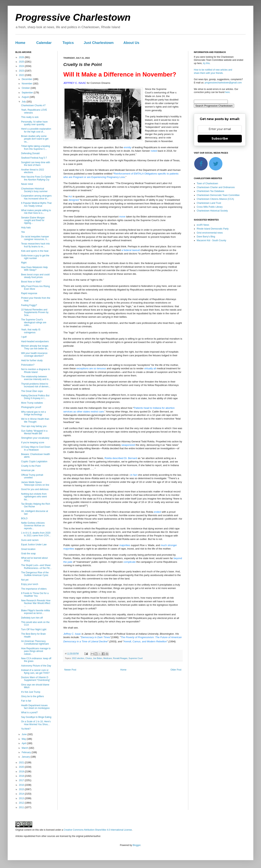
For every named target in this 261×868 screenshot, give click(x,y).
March (25, 748)
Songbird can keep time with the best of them (36, 164)
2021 (22, 763)
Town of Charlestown (207, 183)
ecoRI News (203, 225)
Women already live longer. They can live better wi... (35, 347)
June (24, 734)
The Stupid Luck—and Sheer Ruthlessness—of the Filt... (36, 567)
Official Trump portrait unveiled (32, 476)
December (27, 79)
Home (20, 43)
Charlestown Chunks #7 (33, 105)
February (27, 752)
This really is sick (30, 117)
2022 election (78, 658)
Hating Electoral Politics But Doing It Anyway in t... (35, 397)
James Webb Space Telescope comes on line (35, 484)
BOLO (24, 518)
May (24, 739)
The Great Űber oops (32, 391)
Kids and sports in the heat (35, 251)
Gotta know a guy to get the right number (35, 257)
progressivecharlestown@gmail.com (223, 83)
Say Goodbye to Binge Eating (36, 717)
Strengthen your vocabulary (35, 438)
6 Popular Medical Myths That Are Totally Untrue (36, 204)
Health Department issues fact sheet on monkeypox (35, 707)
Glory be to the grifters (33, 696)
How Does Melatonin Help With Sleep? (34, 269)
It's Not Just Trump (31, 692)
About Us (131, 43)
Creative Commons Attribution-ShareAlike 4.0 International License (98, 830)
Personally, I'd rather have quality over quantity (34, 123)
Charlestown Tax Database (210, 191)
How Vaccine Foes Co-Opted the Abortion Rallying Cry (36, 178)
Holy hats (26, 228)
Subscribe (220, 139)
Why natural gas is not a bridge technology (33, 413)
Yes (23, 232)
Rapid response (29, 293)
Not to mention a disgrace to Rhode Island (36, 371)
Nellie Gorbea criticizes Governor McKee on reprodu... (33, 526)
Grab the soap (28, 554)
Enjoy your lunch (30, 584)
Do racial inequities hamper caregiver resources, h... (35, 238)
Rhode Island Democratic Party (213, 229)
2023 (22, 71)
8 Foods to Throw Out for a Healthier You (35, 595)
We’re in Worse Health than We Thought (35, 420)
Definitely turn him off (32, 618)
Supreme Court (136, 658)
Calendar (44, 43)
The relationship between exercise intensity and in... (36, 378)
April (24, 743)
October (26, 88)
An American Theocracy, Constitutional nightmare (35, 643)
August (26, 97)
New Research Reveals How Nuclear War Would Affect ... (36, 603)
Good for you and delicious (35, 489)
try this (206, 63)
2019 (22, 772)
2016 (22, 785)
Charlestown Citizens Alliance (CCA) (215, 199)
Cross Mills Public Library (210, 207)
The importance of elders (34, 589)
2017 (22, 780)
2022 (22, 75)
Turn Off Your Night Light (34, 629)
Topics (68, 43)
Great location (28, 549)
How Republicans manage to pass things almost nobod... (36, 651)
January (26, 757)
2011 (22, 807)
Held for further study (32, 360)
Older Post (176, 670)
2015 (22, 789)
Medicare (107, 658)
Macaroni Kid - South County (211, 240)
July (24, 102)
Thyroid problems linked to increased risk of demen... (36, 385)
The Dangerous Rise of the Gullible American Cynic (35, 574)
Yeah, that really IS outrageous (31, 331)
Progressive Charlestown (73, 17)
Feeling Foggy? (29, 305)
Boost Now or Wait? (31, 282)
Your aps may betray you (34, 426)
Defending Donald (30, 153)
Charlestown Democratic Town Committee (218, 195)
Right (24, 263)
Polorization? (28, 365)
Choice (89, 658)
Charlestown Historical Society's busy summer (34, 190)
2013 (22, 798)
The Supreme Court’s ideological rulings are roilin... (34, 322)
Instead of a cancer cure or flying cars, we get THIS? (35, 671)
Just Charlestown (99, 43)
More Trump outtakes (32, 403)
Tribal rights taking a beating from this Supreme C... (36, 147)
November (27, 84)
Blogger (137, 845)
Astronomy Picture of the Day (36, 666)
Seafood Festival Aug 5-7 (34, 158)
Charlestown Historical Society (212, 211)
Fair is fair (26, 701)
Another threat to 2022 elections (33, 171)
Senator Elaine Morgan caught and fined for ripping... (33, 220)
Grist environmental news (210, 233)
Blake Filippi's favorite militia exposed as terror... (36, 612)
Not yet (25, 580)
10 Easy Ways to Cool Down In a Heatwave (36, 448)
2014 (22, 794)
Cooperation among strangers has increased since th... (36, 197)
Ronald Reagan (120, 658)
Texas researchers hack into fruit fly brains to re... (35, 245)
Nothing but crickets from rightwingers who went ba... (34, 497)
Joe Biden (97, 658)
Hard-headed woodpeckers (35, 341)
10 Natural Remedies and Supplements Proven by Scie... (35, 312)
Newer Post (70, 670)
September (28, 93)
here (227, 92)
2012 (22, 803)
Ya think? (26, 729)
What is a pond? (29, 713)
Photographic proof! (31, 407)
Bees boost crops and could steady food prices (35, 276)
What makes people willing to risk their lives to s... (36, 212)
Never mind (27, 184)
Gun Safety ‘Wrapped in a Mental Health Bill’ (34, 432)
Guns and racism (30, 540)
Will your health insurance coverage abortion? (34, 355)
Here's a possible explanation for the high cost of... (36, 130)
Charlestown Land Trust (209, 203)
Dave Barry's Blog (206, 237)
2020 (22, 767)
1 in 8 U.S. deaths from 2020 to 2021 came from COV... (36, 534)
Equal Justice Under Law (34, 545)
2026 (22, 57)
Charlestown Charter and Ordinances (216, 187)
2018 (22, 776)
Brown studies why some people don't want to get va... (35, 139)
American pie (28, 470)
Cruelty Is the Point (31, 466)
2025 (22, 62)
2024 (22, 66)
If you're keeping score (33, 443)
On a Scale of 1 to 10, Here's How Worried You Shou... (36, 723)
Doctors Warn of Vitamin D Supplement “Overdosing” (36, 679)
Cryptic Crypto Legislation (34, 462)
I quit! (24, 337)
